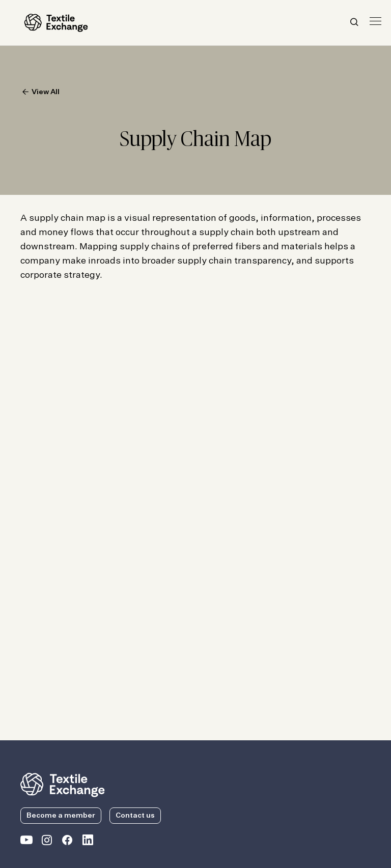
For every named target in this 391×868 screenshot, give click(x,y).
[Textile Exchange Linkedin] (88, 842)
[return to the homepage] (63, 784)
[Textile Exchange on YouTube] (26, 842)
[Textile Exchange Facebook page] (67, 842)
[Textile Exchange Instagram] (47, 842)
